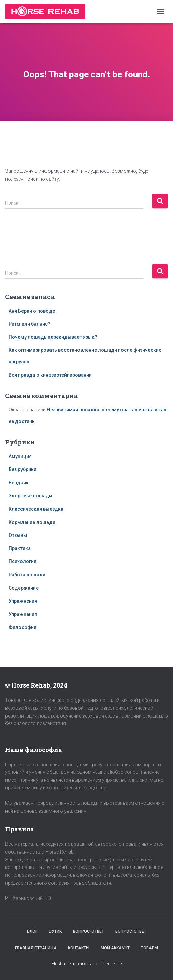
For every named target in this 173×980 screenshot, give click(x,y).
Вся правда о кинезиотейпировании (50, 375)
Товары (149, 948)
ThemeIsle (111, 964)
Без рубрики (23, 469)
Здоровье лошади (30, 496)
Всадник (19, 483)
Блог (32, 931)
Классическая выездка (36, 509)
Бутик (55, 931)
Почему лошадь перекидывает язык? (53, 337)
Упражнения (23, 601)
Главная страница (36, 948)
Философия (23, 627)
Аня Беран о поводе (32, 311)
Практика (20, 548)
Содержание (24, 588)
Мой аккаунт (115, 948)
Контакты (79, 948)
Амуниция (20, 456)
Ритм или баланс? (30, 324)
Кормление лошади (32, 522)
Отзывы (18, 535)
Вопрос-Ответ (89, 931)
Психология (23, 561)
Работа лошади (27, 575)
